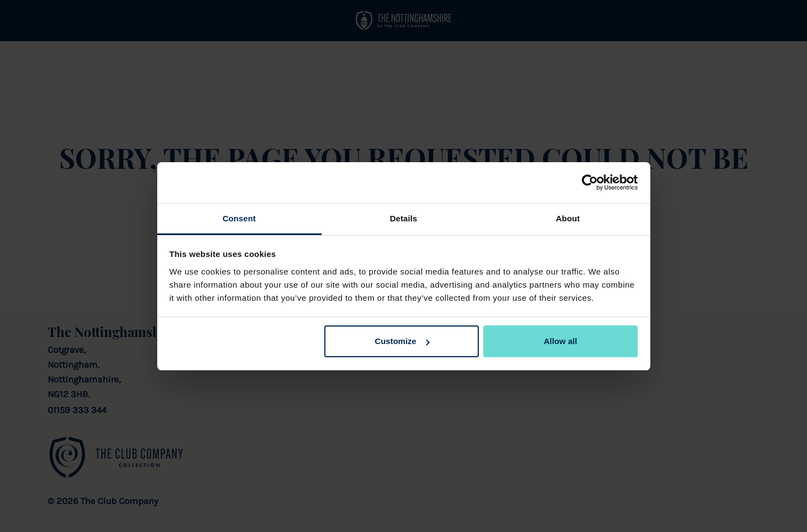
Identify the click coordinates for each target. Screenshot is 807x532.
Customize (402, 341)
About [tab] (568, 218)
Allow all (561, 341)
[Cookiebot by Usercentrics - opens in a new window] (590, 182)
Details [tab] (404, 218)
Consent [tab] (239, 218)
